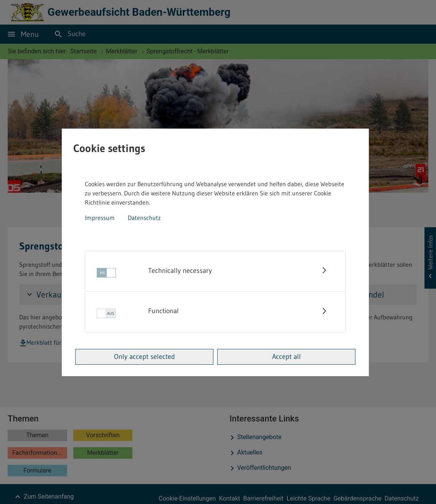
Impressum (100, 218)
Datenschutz (144, 218)
